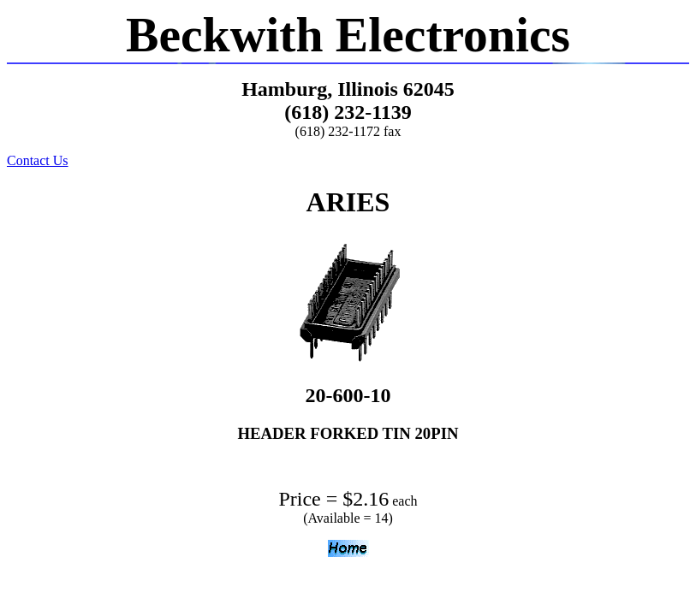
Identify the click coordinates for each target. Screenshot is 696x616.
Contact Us (38, 160)
